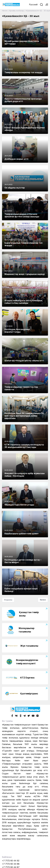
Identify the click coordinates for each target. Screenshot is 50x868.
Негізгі (5, 11)
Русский (33, 5)
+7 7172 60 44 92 (11, 861)
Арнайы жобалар (17, 11)
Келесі (43, 600)
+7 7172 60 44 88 (11, 864)
